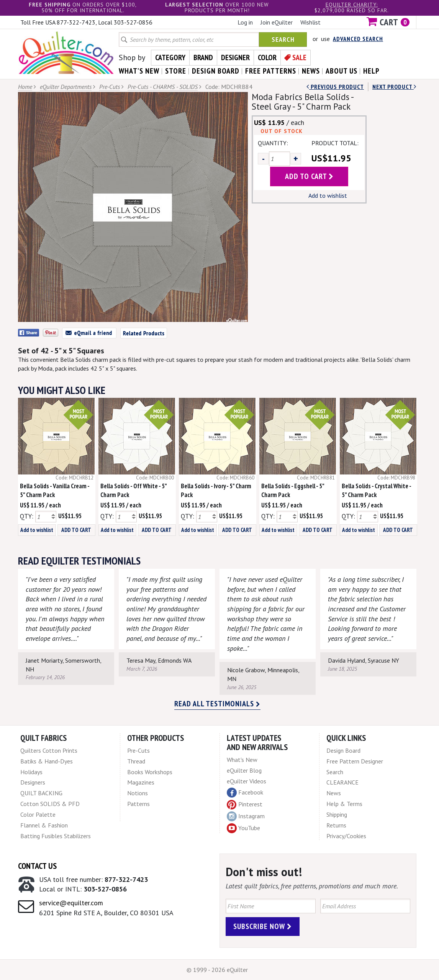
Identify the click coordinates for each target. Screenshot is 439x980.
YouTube (243, 828)
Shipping (337, 814)
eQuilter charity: (352, 5)
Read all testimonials (217, 704)
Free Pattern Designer (355, 761)
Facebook (245, 793)
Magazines (141, 782)
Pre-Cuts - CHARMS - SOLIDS (163, 87)
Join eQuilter (277, 22)
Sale (299, 57)
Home (25, 87)
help (371, 71)
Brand (203, 57)
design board (216, 71)
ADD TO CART (76, 530)
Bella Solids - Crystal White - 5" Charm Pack (376, 490)
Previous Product (335, 87)
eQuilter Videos (247, 781)
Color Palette (38, 814)
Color (267, 57)
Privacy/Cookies (346, 836)
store (176, 71)
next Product (394, 87)
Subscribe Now (263, 926)
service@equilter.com (71, 903)
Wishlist (310, 22)
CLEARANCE (342, 782)
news (311, 71)
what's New (139, 71)
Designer (235, 57)
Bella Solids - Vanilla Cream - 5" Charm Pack (55, 490)
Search (283, 39)
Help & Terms (344, 804)
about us (342, 71)
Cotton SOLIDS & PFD (50, 804)
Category (170, 57)
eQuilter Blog (244, 770)
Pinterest (245, 804)
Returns (336, 825)
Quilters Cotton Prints (49, 750)
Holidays (31, 772)
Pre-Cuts (110, 87)
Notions (138, 793)
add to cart (309, 176)
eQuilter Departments (66, 87)
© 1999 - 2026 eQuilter (217, 970)
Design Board (343, 750)
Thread (136, 761)
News (334, 793)
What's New (242, 760)
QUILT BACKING (41, 793)
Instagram (246, 816)
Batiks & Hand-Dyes (47, 761)
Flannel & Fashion (44, 825)
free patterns (271, 71)
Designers (33, 782)
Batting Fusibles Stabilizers (56, 836)
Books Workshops (150, 772)
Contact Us (37, 866)
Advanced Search (358, 39)
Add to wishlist (328, 195)
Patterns (138, 804)
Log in (245, 22)
